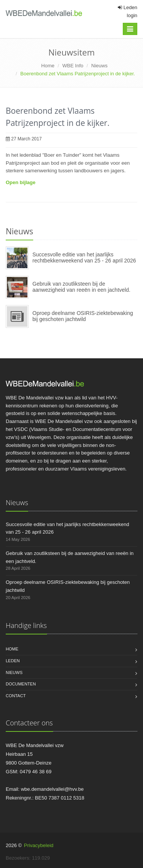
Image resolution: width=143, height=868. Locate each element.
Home (48, 66)
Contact (16, 696)
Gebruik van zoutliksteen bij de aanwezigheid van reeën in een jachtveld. (81, 287)
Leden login (128, 11)
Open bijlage (21, 182)
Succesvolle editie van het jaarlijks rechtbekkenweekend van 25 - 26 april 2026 (84, 258)
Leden (13, 661)
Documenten (21, 684)
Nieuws (99, 66)
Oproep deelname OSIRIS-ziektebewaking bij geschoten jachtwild (83, 316)
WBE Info (73, 66)
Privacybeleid (39, 845)
